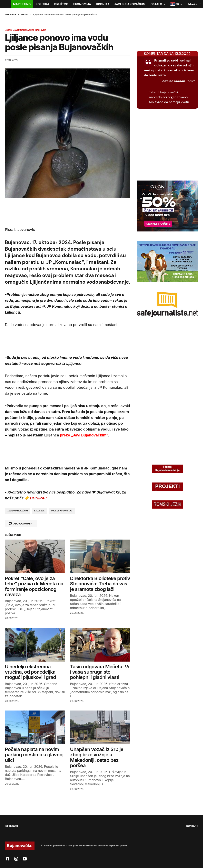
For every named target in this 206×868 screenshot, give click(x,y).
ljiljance (39, 511)
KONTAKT (192, 826)
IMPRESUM (11, 826)
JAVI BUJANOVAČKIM (24, 30)
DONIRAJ (38, 498)
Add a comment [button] (24, 524)
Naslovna (10, 14)
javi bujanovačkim (18, 511)
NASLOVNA (41, 30)
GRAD (24, 14)
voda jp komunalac (62, 511)
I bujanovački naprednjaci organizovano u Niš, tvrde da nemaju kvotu (170, 97)
